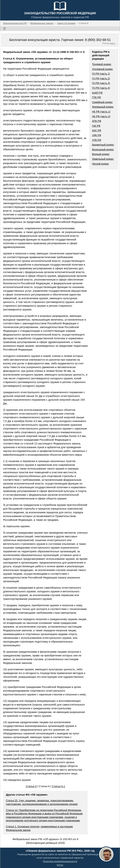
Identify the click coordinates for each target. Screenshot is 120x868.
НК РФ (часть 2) (101, 116)
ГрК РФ (96, 126)
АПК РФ (97, 121)
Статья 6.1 (58, 786)
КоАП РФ (97, 93)
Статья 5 (31, 786)
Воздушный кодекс (103, 150)
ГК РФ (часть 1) (101, 74)
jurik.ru (113, 43)
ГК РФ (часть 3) (101, 83)
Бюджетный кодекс (103, 145)
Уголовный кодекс (102, 69)
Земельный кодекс (103, 159)
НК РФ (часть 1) (101, 112)
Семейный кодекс (102, 102)
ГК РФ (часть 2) (101, 78)
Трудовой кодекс (102, 64)
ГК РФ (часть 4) (101, 88)
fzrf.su (60, 865)
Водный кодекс (101, 154)
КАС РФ (97, 130)
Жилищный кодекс (103, 107)
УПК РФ (97, 140)
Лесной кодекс (100, 164)
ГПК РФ (96, 97)
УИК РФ (97, 135)
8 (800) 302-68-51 (98, 40)
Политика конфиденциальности (60, 861)
